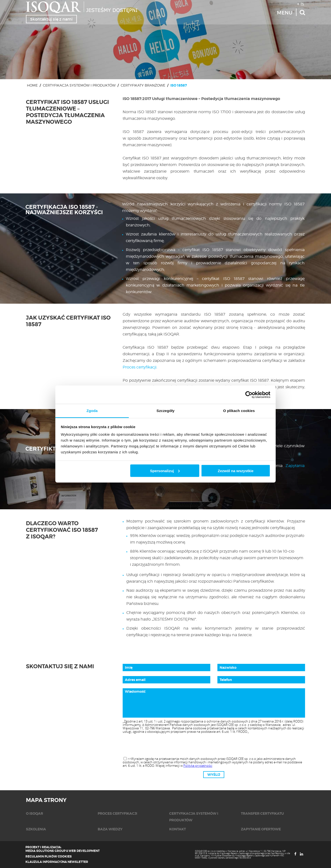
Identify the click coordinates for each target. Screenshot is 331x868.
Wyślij (214, 775)
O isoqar (35, 813)
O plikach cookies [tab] (239, 411)
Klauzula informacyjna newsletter (57, 862)
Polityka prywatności (198, 766)
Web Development (84, 851)
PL (302, 4)
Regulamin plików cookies (49, 857)
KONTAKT (177, 829)
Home (32, 85)
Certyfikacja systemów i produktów (79, 85)
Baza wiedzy (110, 829)
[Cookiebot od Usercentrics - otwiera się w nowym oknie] (249, 395)
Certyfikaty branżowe (143, 85)
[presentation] (214, 746)
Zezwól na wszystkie (236, 471)
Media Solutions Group (46, 851)
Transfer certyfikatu (262, 813)
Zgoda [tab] (92, 411)
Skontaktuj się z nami (51, 19)
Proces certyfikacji (140, 367)
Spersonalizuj (165, 471)
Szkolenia (36, 829)
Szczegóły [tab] (165, 411)
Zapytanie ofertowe (261, 829)
